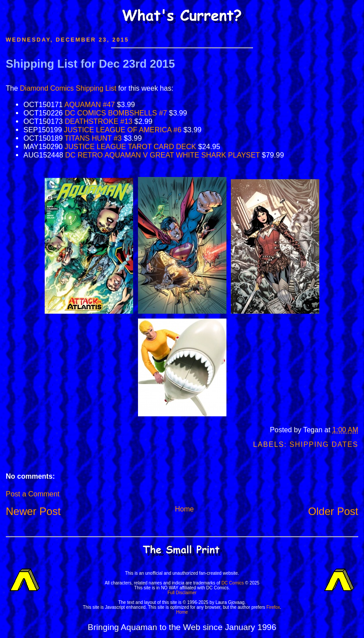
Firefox (273, 607)
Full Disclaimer (182, 593)
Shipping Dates (324, 444)
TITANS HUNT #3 (93, 138)
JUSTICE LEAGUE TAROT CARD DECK (130, 146)
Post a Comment (33, 494)
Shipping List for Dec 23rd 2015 (90, 64)
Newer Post (33, 511)
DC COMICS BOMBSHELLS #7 (116, 113)
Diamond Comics (47, 88)
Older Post (333, 511)
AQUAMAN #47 (90, 104)
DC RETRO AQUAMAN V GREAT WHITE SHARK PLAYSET (162, 155)
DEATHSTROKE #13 (98, 121)
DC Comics (233, 583)
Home (184, 509)
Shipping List (96, 88)
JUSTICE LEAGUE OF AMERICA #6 (123, 130)
